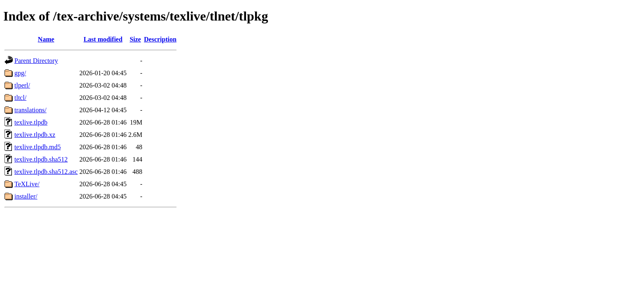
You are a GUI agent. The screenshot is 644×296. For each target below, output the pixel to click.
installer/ (26, 196)
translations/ (30, 110)
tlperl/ (22, 85)
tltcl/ (20, 98)
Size (136, 39)
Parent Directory (36, 61)
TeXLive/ (27, 184)
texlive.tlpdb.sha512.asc (46, 172)
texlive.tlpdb (31, 122)
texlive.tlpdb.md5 (38, 147)
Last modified (103, 39)
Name (46, 39)
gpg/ (20, 73)
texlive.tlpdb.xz (35, 135)
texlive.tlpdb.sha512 (41, 159)
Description (160, 39)
